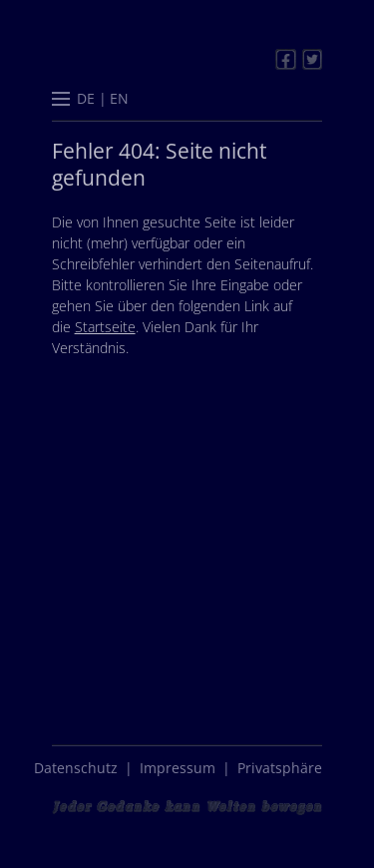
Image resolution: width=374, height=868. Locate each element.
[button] (61, 101)
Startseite (105, 327)
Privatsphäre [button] (280, 768)
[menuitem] (86, 98)
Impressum (178, 768)
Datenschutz (76, 768)
